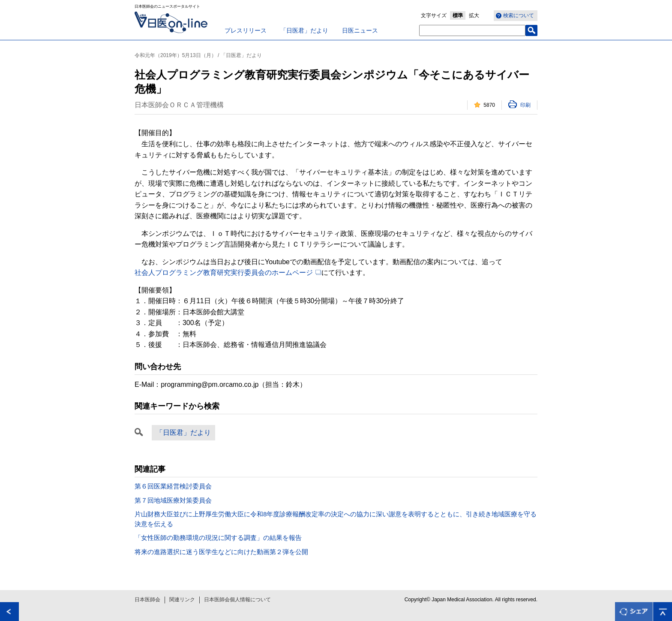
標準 (458, 15)
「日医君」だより (304, 30)
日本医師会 (147, 600)
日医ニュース (360, 30)
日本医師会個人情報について (237, 600)
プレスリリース (246, 30)
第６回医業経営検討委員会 (173, 486)
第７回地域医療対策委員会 (173, 500)
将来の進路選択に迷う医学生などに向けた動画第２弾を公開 (221, 552)
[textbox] (472, 30)
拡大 (474, 15)
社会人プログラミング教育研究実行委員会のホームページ (224, 273)
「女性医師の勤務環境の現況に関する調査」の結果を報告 (218, 538)
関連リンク (182, 600)
